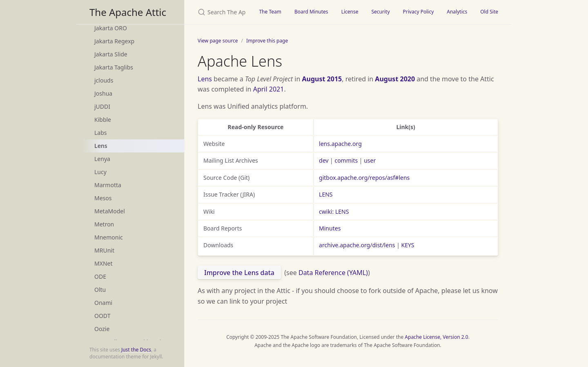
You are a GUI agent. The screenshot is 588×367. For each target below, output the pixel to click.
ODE (100, 276)
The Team (270, 12)
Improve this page (267, 41)
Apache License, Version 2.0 (436, 337)
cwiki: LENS (334, 211)
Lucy (100, 172)
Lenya (102, 159)
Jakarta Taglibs (114, 67)
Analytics (457, 12)
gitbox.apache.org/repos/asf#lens (364, 178)
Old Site (489, 12)
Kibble (103, 120)
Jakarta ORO (111, 28)
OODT (102, 316)
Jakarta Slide (111, 54)
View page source (218, 41)
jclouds (104, 80)
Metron (104, 224)
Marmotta (108, 185)
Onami (103, 303)
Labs (101, 133)
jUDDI (102, 106)
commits (346, 160)
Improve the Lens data (239, 273)
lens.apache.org (340, 144)
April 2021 (269, 89)
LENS (326, 194)
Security (380, 12)
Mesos (103, 198)
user (370, 160)
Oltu (100, 290)
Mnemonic (109, 237)
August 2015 (322, 79)
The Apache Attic (128, 12)
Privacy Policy (419, 12)
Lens (101, 146)
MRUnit (104, 250)
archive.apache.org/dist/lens (357, 245)
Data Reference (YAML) (333, 273)
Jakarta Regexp (114, 41)
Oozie (102, 329)
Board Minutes (311, 12)
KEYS (408, 245)
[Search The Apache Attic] (218, 12)
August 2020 (395, 79)
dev (324, 160)
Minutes (330, 228)
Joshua (103, 93)
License (350, 12)
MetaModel (110, 211)
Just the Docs (136, 350)
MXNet (104, 263)
